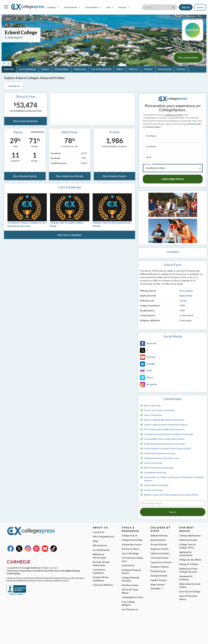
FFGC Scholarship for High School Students (164, 428)
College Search (130, 534)
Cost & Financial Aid (101, 69)
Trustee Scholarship (153, 488)
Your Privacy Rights (63, 569)
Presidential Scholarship (155, 471)
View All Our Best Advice (188, 596)
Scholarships (93, 7)
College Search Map (132, 538)
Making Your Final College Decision (188, 569)
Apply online (186, 294)
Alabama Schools (159, 534)
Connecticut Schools (161, 561)
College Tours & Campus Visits (188, 544)
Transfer (148, 69)
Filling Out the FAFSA (190, 558)
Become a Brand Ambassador (101, 562)
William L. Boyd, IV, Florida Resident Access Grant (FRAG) (171, 493)
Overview (9, 69)
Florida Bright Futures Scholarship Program (164, 437)
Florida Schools (158, 569)
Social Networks (101, 548)
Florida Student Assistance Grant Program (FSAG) (168, 447)
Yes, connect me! (188, 57)
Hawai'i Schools (159, 578)
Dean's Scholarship (153, 413)
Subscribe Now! (173, 177)
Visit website (186, 289)
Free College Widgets (128, 602)
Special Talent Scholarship (156, 483)
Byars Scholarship (152, 404)
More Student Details (25, 176)
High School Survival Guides (190, 584)
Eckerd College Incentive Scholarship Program (166, 423)
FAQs (95, 539)
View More (156, 587)
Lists (110, 7)
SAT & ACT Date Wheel (130, 589)
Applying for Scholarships (186, 552)
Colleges (53, 7)
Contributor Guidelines (99, 569)
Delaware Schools (160, 565)
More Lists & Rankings (70, 235)
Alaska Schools (158, 538)
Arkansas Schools (159, 547)
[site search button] (174, 7)
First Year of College (190, 590)
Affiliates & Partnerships (100, 554)
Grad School (128, 564)
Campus (45, 69)
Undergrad (14, 86)
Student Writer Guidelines (101, 577)
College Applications (190, 534)
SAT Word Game (130, 583)
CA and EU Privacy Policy (43, 569)
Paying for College (189, 562)
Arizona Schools (159, 543)
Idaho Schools (158, 583)
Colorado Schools (159, 556)
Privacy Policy (154, 127)
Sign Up (186, 7)
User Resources (130, 608)
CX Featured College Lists (132, 558)
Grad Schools (72, 7)
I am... (149, 163)
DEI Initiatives (100, 544)
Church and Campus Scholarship (159, 408)
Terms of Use (194, 124)
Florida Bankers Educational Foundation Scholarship (169, 432)
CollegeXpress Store (133, 595)
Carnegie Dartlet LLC (31, 566)
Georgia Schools (159, 574)
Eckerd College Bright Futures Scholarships (164, 418)
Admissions (80, 69)
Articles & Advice (131, 547)
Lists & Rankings (27, 69)
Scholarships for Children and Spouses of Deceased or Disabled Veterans (174, 477)
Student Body (62, 69)
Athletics (134, 69)
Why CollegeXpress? (104, 535)
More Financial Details (26, 121)
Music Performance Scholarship (159, 466)
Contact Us (99, 530)
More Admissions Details (70, 176)
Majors (120, 69)
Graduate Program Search (131, 570)
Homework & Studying (186, 576)
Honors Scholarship (153, 461)
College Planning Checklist (130, 577)
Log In (200, 7)
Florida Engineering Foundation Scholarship (164, 442)
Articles (124, 7)
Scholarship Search (132, 543)
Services (181, 69)
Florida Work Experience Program (160, 452)
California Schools (160, 552)
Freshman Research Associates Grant (162, 456)
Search (173, 510)
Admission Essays (188, 538)
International (165, 69)
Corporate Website (103, 583)
